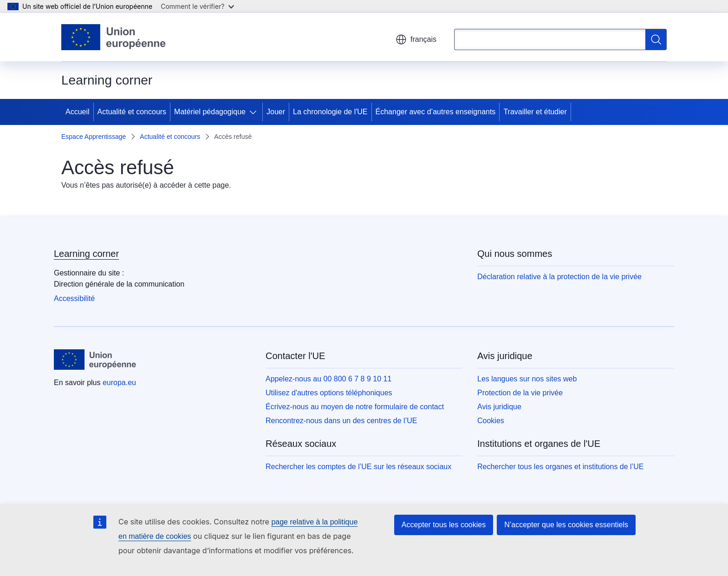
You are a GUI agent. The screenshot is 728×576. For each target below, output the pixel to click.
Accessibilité (74, 298)
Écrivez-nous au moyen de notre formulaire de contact (355, 407)
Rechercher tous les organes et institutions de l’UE (560, 467)
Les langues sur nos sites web (527, 379)
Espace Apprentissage (94, 137)
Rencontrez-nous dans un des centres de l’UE (341, 421)
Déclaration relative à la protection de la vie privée (559, 277)
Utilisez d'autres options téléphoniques (329, 393)
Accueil (78, 112)
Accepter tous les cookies (444, 525)
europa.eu (119, 383)
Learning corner (86, 254)
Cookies (491, 421)
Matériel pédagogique (210, 112)
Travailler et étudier (535, 112)
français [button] (416, 39)
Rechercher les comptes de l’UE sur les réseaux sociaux (358, 467)
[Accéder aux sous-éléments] (255, 112)
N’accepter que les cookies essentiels (566, 525)
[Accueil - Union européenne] (114, 37)
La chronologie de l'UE (330, 112)
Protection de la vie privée (520, 393)
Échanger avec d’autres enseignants (436, 112)
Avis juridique (499, 407)
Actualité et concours (132, 112)
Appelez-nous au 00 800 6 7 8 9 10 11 (328, 379)
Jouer (276, 112)
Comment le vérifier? (197, 6)
